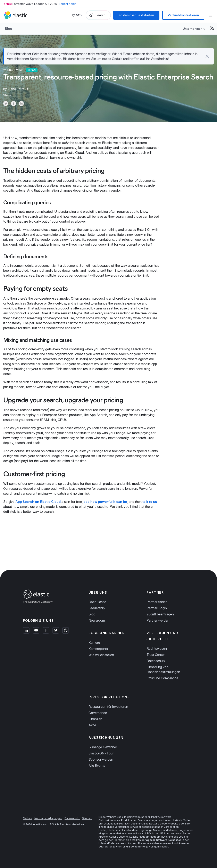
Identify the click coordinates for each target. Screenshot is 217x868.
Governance (98, 713)
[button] (207, 56)
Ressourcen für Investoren (108, 707)
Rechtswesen (157, 648)
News (32, 70)
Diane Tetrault (18, 89)
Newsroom (97, 620)
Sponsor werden (101, 759)
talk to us (150, 502)
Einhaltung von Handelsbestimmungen (163, 669)
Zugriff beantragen (160, 614)
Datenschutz (156, 661)
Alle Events (97, 766)
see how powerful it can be (105, 502)
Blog (9, 29)
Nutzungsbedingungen (48, 818)
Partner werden (158, 620)
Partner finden (157, 602)
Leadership (97, 608)
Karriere (94, 643)
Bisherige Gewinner (103, 747)
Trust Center (156, 655)
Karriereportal (98, 649)
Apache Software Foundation (164, 840)
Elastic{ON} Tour (101, 753)
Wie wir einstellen (101, 655)
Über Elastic (97, 602)
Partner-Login (157, 608)
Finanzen (95, 719)
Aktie (92, 725)
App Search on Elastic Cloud (38, 502)
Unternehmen (193, 29)
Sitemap (87, 818)
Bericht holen (68, 4)
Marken (27, 818)
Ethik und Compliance (162, 678)
